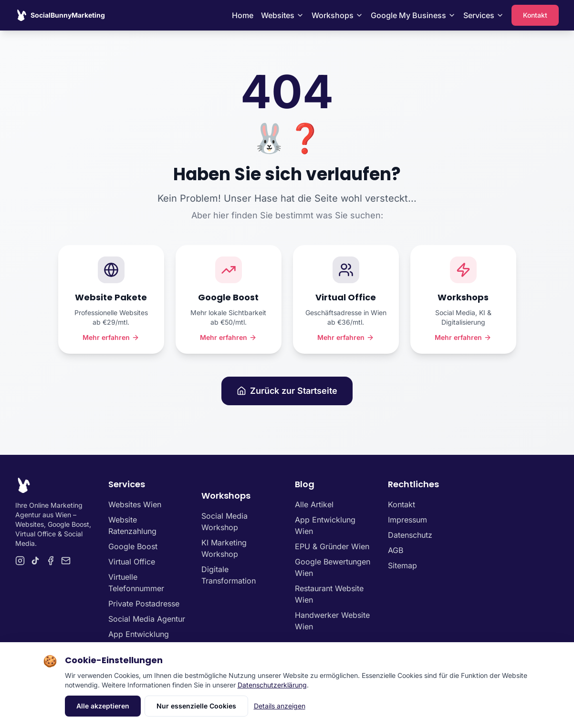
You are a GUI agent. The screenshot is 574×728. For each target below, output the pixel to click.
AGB (396, 550)
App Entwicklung (139, 634)
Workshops (337, 15)
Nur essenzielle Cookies (196, 706)
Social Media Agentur (147, 619)
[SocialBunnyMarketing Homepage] (60, 15)
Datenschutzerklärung (272, 685)
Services (484, 15)
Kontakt (535, 15)
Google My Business (413, 15)
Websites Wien (135, 504)
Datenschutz (410, 535)
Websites (282, 15)
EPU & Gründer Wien (332, 546)
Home (243, 15)
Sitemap (402, 565)
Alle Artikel (314, 504)
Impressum (407, 520)
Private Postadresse (144, 604)
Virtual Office (132, 562)
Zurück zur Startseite (287, 391)
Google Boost (133, 546)
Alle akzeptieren (103, 706)
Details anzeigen (280, 706)
